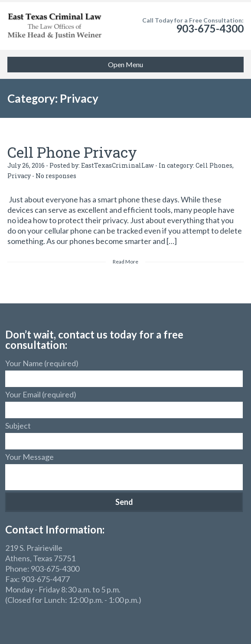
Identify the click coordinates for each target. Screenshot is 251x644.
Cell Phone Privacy (72, 152)
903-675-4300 (210, 28)
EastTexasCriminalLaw (117, 165)
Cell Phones (214, 165)
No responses (56, 176)
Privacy (19, 176)
